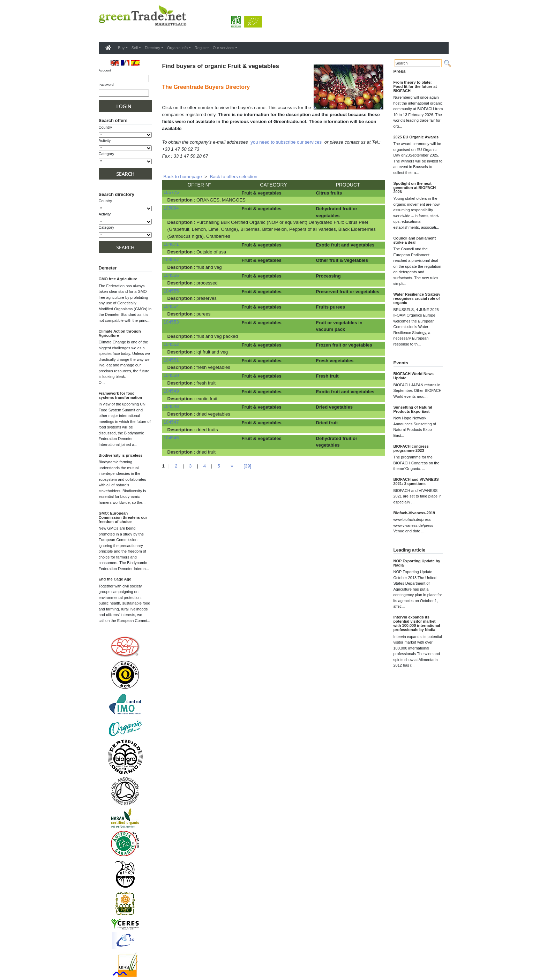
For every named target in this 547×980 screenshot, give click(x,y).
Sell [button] (135, 48)
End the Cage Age (115, 579)
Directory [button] (152, 48)
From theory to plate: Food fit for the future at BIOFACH (415, 86)
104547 (171, 422)
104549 (171, 391)
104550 (171, 375)
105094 (171, 208)
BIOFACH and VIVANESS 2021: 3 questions (416, 481)
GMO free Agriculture (118, 279)
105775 (171, 192)
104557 (171, 260)
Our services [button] (224, 48)
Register (202, 48)
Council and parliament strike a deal (415, 240)
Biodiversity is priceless (121, 455)
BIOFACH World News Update (414, 376)
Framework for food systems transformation (121, 395)
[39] (247, 466)
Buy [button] (121, 48)
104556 (171, 275)
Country (106, 127)
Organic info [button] (177, 48)
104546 (171, 438)
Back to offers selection (234, 177)
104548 (171, 406)
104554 (171, 306)
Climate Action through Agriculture (120, 333)
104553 (171, 322)
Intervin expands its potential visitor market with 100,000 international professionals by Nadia (417, 623)
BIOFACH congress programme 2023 (411, 448)
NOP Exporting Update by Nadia (417, 563)
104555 (171, 291)
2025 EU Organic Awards (416, 137)
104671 (171, 244)
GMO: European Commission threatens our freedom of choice (123, 517)
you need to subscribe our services (286, 142)
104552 (171, 344)
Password (106, 85)
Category (107, 154)
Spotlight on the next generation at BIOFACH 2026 (415, 188)
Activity (105, 140)
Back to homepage (183, 177)
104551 (171, 360)
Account (105, 70)
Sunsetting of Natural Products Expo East (413, 409)
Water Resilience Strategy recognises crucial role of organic (417, 298)
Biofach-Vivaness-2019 (414, 513)
